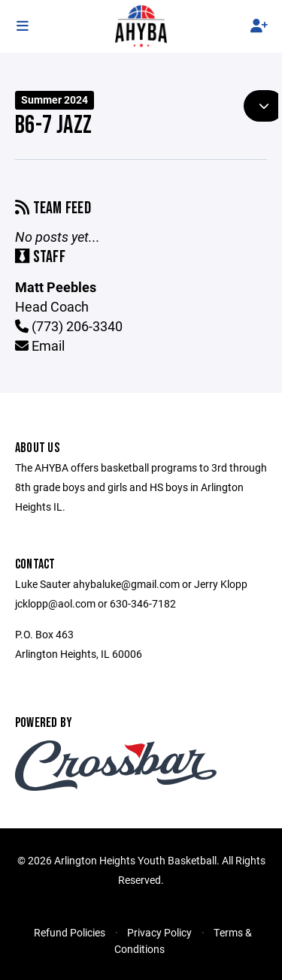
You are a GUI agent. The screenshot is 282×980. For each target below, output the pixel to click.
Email (40, 345)
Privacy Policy (159, 932)
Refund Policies (70, 932)
